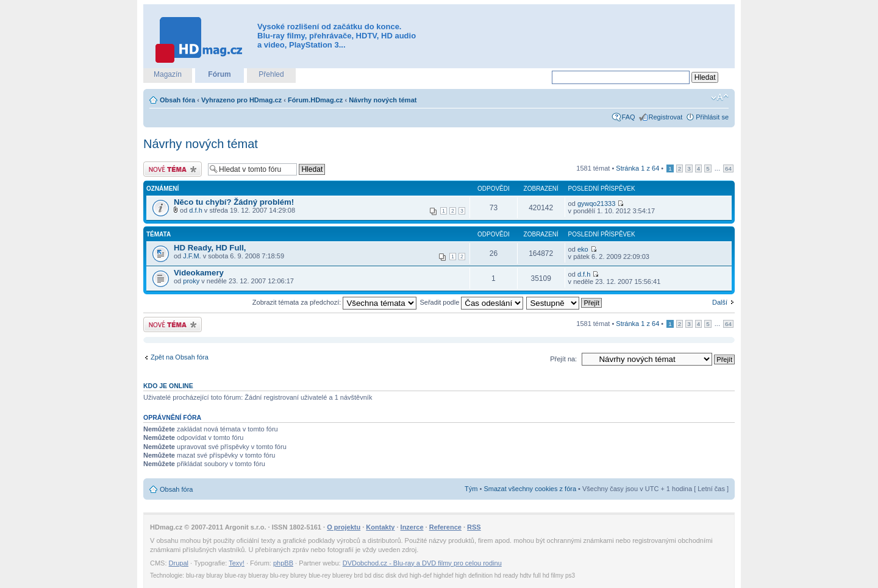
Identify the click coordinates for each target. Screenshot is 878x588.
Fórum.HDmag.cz (315, 100)
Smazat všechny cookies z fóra (530, 489)
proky (191, 281)
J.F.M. (192, 256)
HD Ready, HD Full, (210, 248)
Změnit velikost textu (720, 97)
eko (583, 249)
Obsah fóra (177, 100)
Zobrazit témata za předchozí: (335, 302)
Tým (471, 489)
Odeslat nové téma (173, 169)
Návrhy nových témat (383, 100)
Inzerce (412, 527)
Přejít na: (563, 359)
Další (720, 302)
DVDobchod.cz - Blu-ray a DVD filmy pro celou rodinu (422, 563)
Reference (445, 527)
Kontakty (380, 527)
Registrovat (666, 117)
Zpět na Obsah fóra (180, 357)
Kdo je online (168, 386)
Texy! (237, 563)
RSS (474, 527)
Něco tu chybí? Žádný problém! (234, 202)
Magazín (168, 74)
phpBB (283, 563)
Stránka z (637, 168)
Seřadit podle (471, 302)
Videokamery (199, 273)
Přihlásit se (712, 117)
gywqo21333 (596, 204)
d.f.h (195, 210)
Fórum (219, 74)
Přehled (271, 74)
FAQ (629, 117)
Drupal (179, 563)
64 (728, 168)
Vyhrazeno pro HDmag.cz (241, 100)
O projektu (344, 527)
